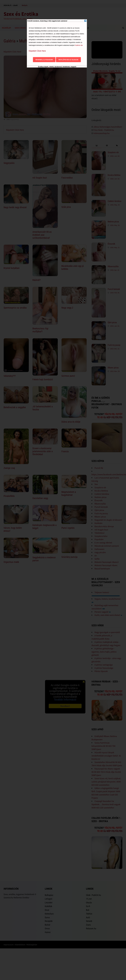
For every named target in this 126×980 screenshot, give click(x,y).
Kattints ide (79, 45)
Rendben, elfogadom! (44, 60)
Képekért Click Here (37, 51)
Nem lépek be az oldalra (68, 60)
